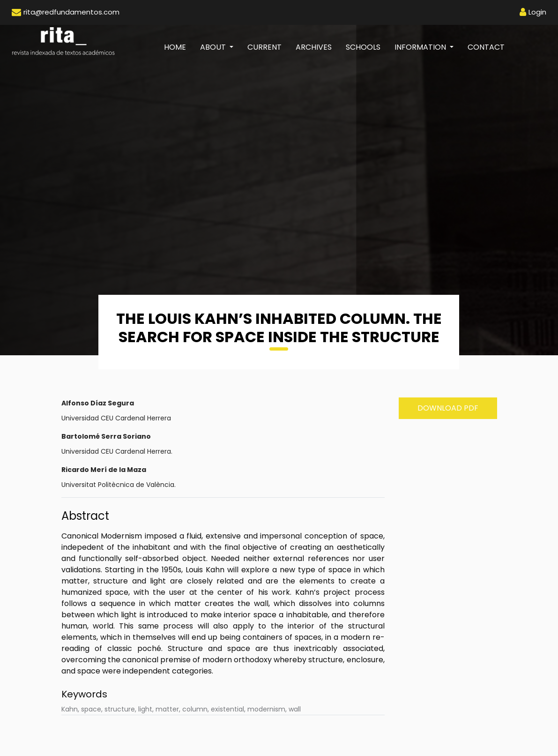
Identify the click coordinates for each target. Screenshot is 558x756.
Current (264, 47)
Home (179, 47)
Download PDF (448, 408)
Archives (314, 47)
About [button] (214, 47)
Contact (486, 47)
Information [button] (421, 47)
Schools (363, 47)
